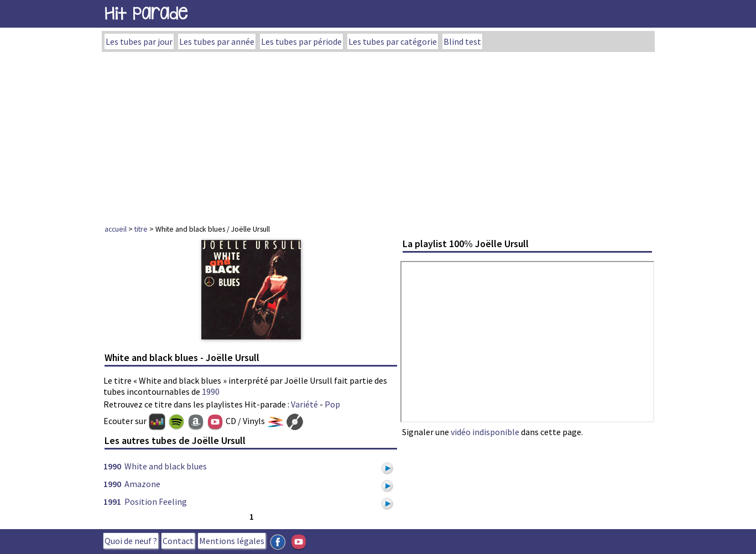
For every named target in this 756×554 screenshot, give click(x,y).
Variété (304, 404)
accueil (116, 229)
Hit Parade (146, 14)
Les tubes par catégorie (393, 41)
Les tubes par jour (139, 41)
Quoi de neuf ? (131, 541)
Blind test (462, 41)
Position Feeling (156, 501)
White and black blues (166, 466)
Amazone (142, 484)
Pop (332, 404)
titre (141, 229)
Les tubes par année (217, 41)
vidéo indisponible (485, 432)
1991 (112, 501)
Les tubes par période (301, 41)
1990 (211, 391)
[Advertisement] (378, 135)
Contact (178, 541)
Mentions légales (232, 541)
